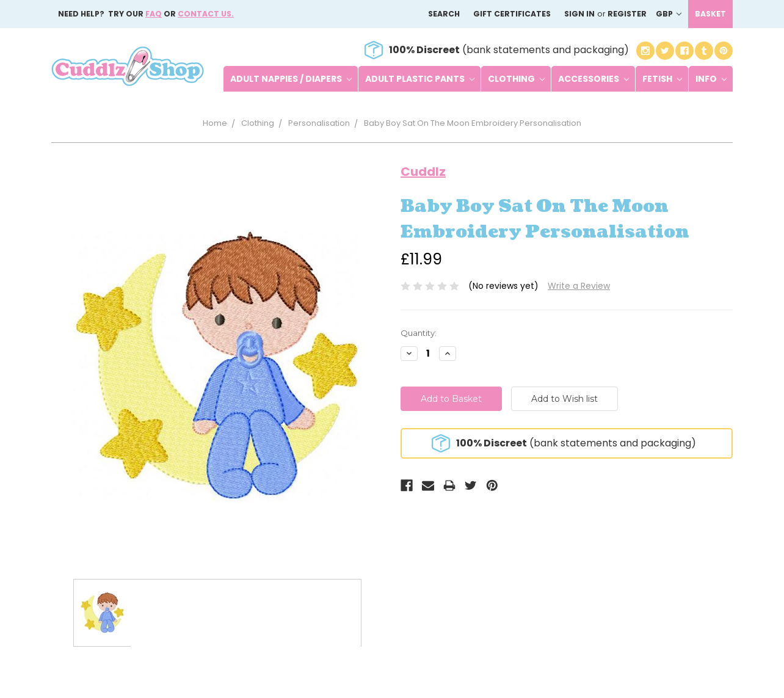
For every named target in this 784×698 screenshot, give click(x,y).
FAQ (154, 14)
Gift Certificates (512, 14)
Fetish (662, 79)
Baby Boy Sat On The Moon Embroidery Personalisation (473, 123)
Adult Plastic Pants (420, 79)
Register (627, 14)
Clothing (516, 79)
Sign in (579, 14)
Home (215, 123)
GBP (669, 14)
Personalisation (319, 123)
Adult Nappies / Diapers (291, 79)
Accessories (593, 79)
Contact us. (206, 14)
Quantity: (419, 333)
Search (444, 14)
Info (711, 79)
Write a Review (579, 286)
